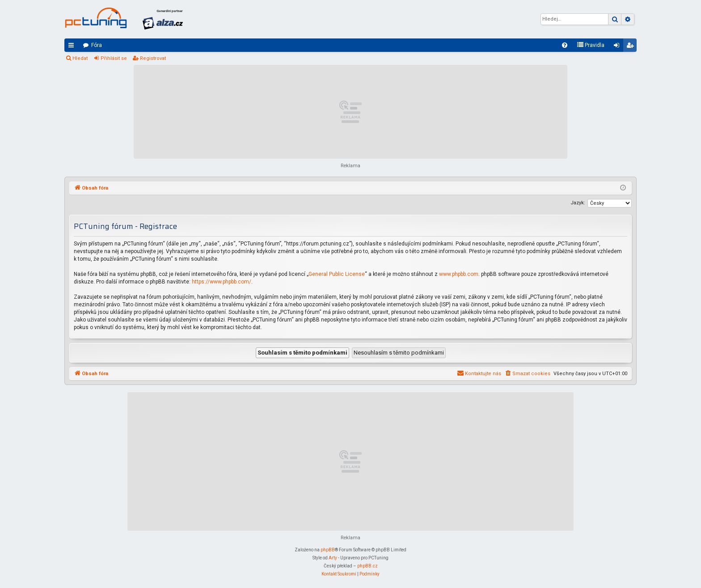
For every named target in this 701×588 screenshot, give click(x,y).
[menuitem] (565, 45)
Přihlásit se (114, 58)
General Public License (337, 274)
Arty (333, 558)
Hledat (80, 58)
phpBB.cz (367, 566)
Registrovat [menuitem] (632, 47)
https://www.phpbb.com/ (222, 282)
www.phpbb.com (459, 274)
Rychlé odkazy (73, 47)
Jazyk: (578, 203)
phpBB (328, 550)
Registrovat (153, 58)
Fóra (97, 45)
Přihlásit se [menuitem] (618, 47)
